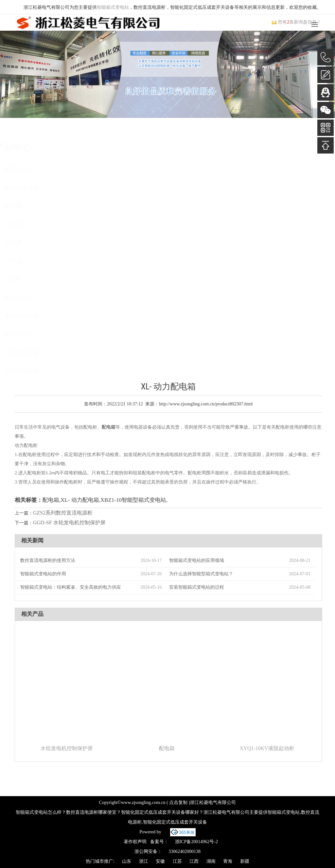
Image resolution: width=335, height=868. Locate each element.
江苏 (177, 861)
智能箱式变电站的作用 (55, 574)
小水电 (32, 261)
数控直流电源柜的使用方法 (60, 560)
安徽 (160, 861)
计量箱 (32, 224)
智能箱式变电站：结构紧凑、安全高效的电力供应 (83, 587)
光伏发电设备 (41, 371)
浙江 (144, 861)
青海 (228, 861)
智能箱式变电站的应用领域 (209, 560)
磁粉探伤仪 (38, 334)
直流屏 (32, 243)
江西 (194, 861)
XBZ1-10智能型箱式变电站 (145, 500)
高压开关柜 (38, 170)
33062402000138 (185, 852)
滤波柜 (32, 279)
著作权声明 (135, 842)
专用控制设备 (41, 316)
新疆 (245, 861)
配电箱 (32, 206)
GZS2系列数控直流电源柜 (75, 513)
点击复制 (178, 802)
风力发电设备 (41, 352)
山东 (127, 861)
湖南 (211, 861)
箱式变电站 (38, 298)
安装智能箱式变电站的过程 (209, 587)
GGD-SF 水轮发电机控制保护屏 (81, 523)
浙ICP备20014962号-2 (196, 842)
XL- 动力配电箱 (92, 500)
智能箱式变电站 (113, 7)
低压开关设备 (41, 188)
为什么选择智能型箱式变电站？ (213, 574)
